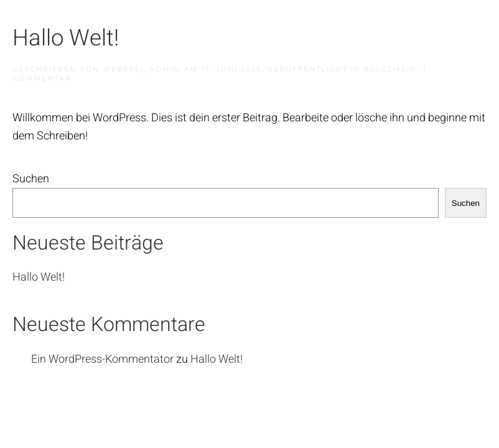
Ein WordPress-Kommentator (102, 359)
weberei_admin (142, 69)
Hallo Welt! (66, 38)
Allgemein (390, 69)
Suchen (31, 179)
